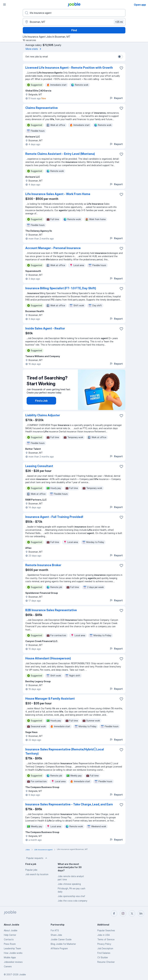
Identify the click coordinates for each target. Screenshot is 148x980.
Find (74, 30)
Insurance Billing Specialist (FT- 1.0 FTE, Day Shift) (61, 288)
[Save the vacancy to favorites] (121, 68)
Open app (140, 5)
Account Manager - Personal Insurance (53, 248)
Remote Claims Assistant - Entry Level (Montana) (60, 154)
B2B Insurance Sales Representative (51, 610)
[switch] (120, 57)
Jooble (22, 974)
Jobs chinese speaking (69, 884)
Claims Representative (42, 108)
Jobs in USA (104, 935)
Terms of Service (106, 939)
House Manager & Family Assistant (50, 699)
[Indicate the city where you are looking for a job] (74, 22)
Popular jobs (31, 870)
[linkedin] (141, 913)
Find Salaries (104, 953)
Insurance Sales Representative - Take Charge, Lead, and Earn (69, 804)
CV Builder (103, 957)
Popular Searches (106, 930)
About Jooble (11, 930)
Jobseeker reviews (13, 962)
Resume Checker (106, 962)
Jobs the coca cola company (72, 901)
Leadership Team (12, 948)
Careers (8, 966)
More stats (34, 49)
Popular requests (37, 858)
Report (116, 98)
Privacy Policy (104, 944)
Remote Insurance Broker (43, 565)
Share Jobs (56, 935)
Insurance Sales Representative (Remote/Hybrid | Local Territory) (65, 751)
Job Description (105, 948)
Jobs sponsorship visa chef (71, 896)
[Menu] (4, 5)
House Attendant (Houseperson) (48, 658)
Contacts (9, 939)
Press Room (10, 944)
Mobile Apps (10, 957)
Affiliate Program (59, 948)
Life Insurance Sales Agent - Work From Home (58, 194)
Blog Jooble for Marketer (63, 944)
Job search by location (37, 874)
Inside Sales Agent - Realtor (45, 328)
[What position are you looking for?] (74, 13)
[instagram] (123, 913)
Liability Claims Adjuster (43, 415)
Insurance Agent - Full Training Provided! (54, 517)
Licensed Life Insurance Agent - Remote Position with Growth (69, 68)
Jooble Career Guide (61, 939)
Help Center (10, 935)
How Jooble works (13, 953)
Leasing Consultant (39, 466)
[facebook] (114, 913)
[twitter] (132, 913)
